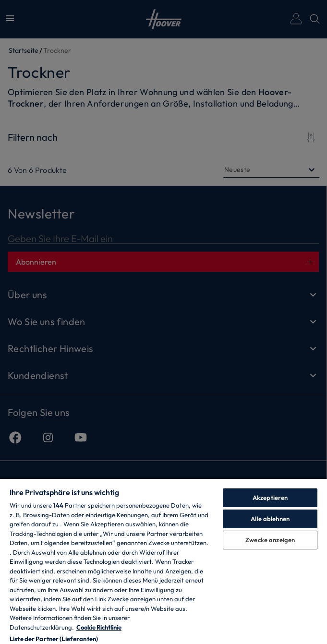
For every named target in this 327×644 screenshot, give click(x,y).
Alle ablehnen (270, 519)
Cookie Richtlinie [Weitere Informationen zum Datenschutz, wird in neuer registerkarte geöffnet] (99, 627)
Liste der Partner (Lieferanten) (54, 639)
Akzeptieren (270, 498)
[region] (163, 561)
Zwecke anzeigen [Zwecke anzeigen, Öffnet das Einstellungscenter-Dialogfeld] (270, 540)
